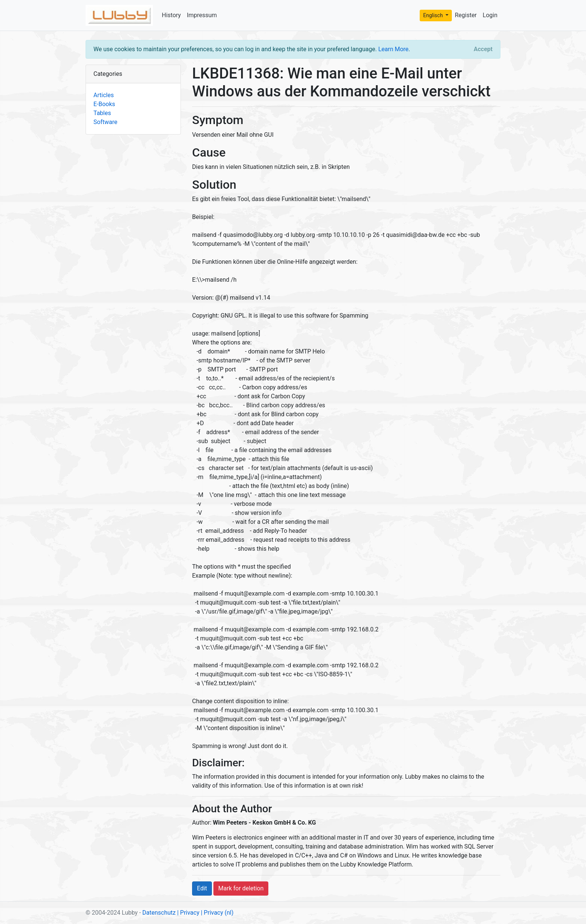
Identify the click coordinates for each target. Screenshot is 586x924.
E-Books (104, 104)
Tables (102, 113)
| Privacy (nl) (217, 913)
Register (466, 15)
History (171, 15)
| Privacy (188, 913)
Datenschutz (159, 913)
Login (490, 15)
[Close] (483, 49)
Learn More (393, 49)
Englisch (434, 15)
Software (105, 122)
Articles (104, 95)
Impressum (202, 15)
